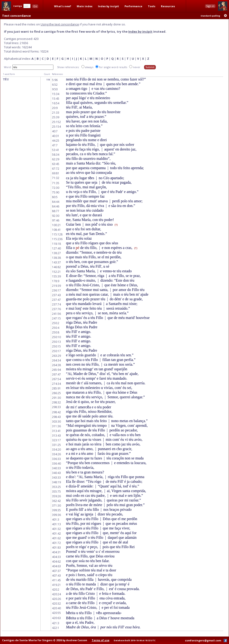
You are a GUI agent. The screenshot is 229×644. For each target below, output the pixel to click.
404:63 (56, 566)
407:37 (56, 571)
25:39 (56, 117)
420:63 (56, 618)
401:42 (56, 534)
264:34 (56, 360)
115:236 (57, 239)
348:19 (56, 482)
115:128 (57, 234)
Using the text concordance (60, 24)
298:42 (56, 412)
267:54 (56, 379)
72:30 (56, 188)
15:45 (56, 99)
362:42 (56, 501)
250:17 (56, 351)
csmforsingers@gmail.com (203, 640)
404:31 (56, 552)
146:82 (56, 267)
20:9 (55, 108)
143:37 (56, 262)
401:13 (56, 524)
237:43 (56, 295)
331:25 (56, 445)
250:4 (56, 328)
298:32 (56, 402)
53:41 (56, 150)
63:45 (56, 164)
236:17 (56, 290)
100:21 (56, 225)
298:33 (56, 407)
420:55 (56, 613)
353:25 (56, 487)
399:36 (56, 515)
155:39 (56, 276)
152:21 (56, 272)
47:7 (55, 145)
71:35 (56, 183)
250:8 (56, 332)
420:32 (56, 604)
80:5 (55, 197)
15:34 (56, 94)
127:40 (56, 248)
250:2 (56, 323)
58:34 (56, 155)
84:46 (56, 206)
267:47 (56, 374)
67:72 (56, 169)
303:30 (56, 422)
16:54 (56, 103)
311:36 (56, 426)
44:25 (56, 141)
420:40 (56, 608)
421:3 (56, 623)
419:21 (56, 585)
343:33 (56, 478)
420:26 (56, 599)
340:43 (56, 473)
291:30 (56, 398)
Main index (85, 6)
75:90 (56, 192)
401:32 (56, 529)
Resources (168, 6)
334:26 (56, 454)
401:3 (56, 520)
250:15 (56, 346)
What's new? (63, 6)
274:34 (56, 384)
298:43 (56, 417)
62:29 (56, 159)
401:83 (56, 548)
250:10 (56, 337)
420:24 (56, 594)
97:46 (56, 220)
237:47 (56, 300)
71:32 (56, 178)
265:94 (56, 370)
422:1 (56, 628)
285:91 (56, 388)
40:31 (56, 136)
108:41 (56, 230)
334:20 (56, 450)
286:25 (56, 393)
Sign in (210, 6)
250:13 (56, 342)
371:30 (56, 506)
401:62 (56, 538)
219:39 (56, 286)
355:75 (56, 492)
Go (35, 6)
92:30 (56, 216)
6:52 (55, 85)
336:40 (56, 464)
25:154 (56, 127)
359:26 (56, 496)
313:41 (56, 431)
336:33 (56, 459)
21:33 (56, 113)
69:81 (56, 173)
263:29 (56, 356)
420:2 (56, 590)
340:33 (56, 468)
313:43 (56, 436)
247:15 (56, 318)
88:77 (56, 211)
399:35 (56, 510)
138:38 (56, 258)
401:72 (56, 543)
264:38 (56, 365)
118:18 (56, 244)
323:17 (56, 440)
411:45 (56, 580)
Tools (152, 6)
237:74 (56, 304)
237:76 (56, 309)
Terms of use (101, 640)
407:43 (56, 576)
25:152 (56, 122)
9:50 (55, 89)
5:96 (55, 80)
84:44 (56, 202)
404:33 (56, 557)
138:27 (56, 253)
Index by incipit (108, 6)
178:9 (56, 281)
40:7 (55, 131)
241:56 (56, 314)
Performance (133, 6)
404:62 (56, 562)
